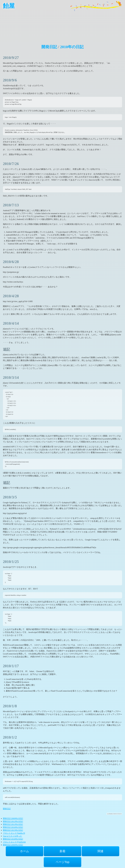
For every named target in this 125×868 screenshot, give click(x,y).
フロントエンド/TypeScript (14, 842)
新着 (62, 851)
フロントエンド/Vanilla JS (14, 833)
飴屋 (9, 6)
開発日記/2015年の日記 (13, 830)
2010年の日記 (72, 47)
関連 (100, 851)
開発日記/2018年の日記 (13, 839)
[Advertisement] (62, 25)
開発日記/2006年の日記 (13, 845)
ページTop (62, 862)
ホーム (25, 851)
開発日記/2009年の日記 (13, 818)
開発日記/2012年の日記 (13, 821)
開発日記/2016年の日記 (13, 827)
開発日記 (49, 47)
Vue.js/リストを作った (12, 836)
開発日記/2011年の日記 (13, 824)
